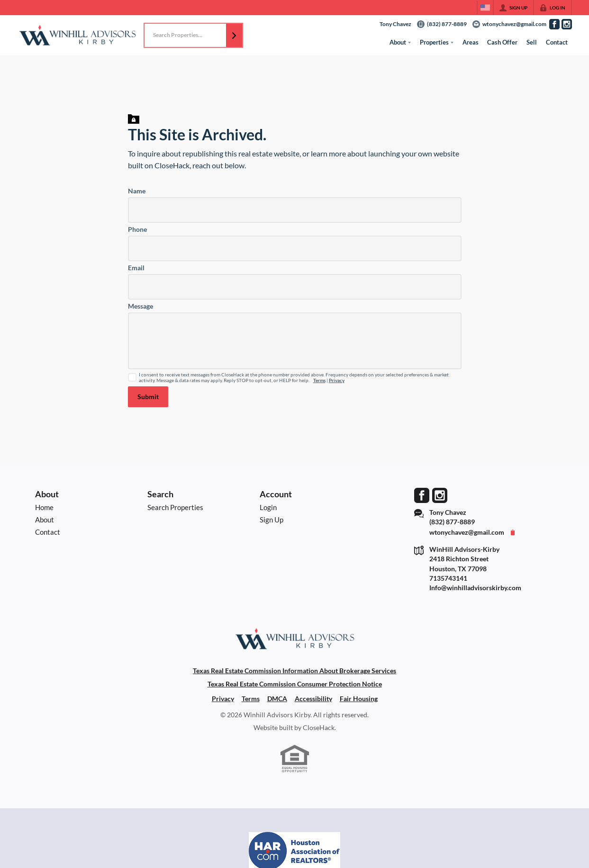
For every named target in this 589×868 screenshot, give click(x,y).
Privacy (337, 380)
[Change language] (485, 8)
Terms (319, 380)
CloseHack (319, 727)
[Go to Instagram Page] (567, 24)
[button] (234, 35)
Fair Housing (359, 699)
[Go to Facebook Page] (554, 24)
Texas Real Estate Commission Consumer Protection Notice (295, 684)
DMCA (277, 699)
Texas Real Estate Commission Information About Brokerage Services (294, 671)
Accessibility (313, 699)
